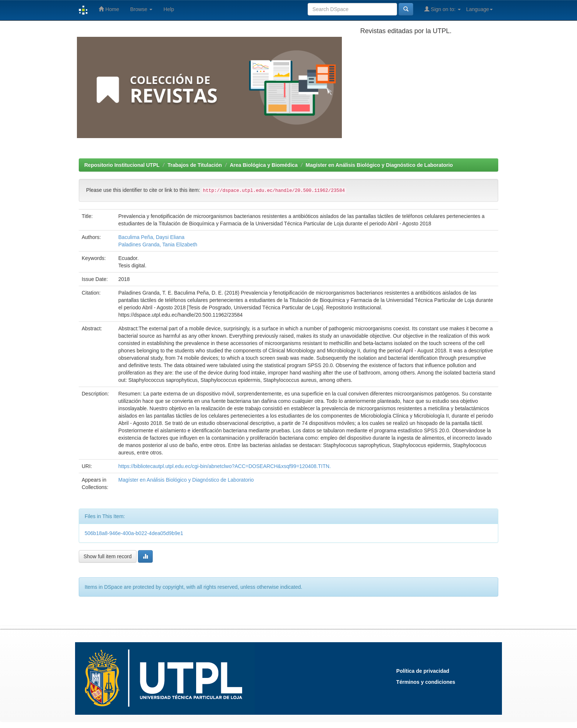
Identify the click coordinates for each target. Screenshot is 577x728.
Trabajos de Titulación (195, 165)
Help (169, 9)
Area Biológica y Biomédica (263, 165)
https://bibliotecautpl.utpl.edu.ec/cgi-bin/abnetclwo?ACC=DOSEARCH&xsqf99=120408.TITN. (225, 466)
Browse (141, 9)
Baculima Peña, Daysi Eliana (152, 237)
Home (109, 9)
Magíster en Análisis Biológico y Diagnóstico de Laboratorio (379, 165)
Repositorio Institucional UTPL (122, 165)
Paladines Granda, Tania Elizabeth (158, 245)
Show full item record (108, 556)
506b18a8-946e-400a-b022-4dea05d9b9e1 (134, 533)
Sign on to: (443, 9)
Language (479, 9)
